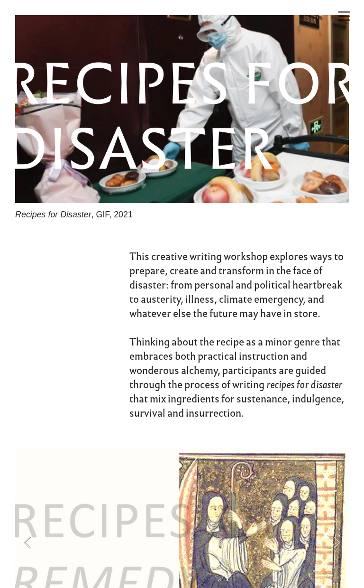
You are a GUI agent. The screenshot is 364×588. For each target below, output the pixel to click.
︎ (344, 16)
